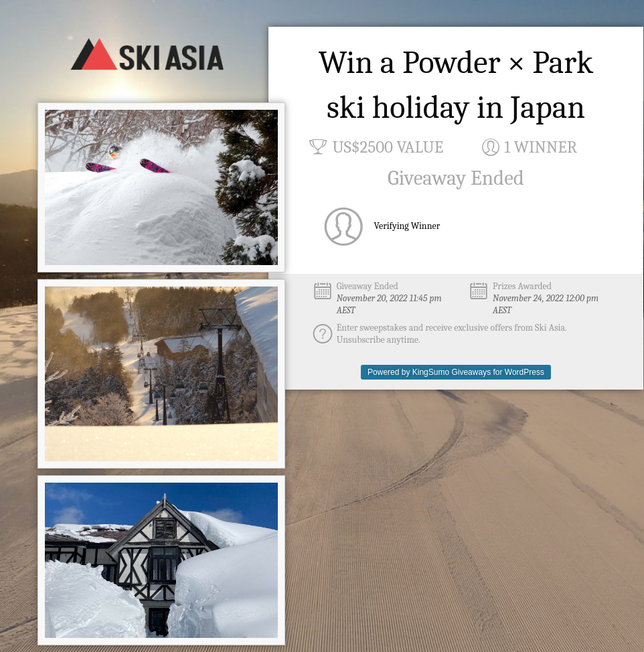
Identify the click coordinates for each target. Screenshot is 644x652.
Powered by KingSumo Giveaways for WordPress (456, 372)
